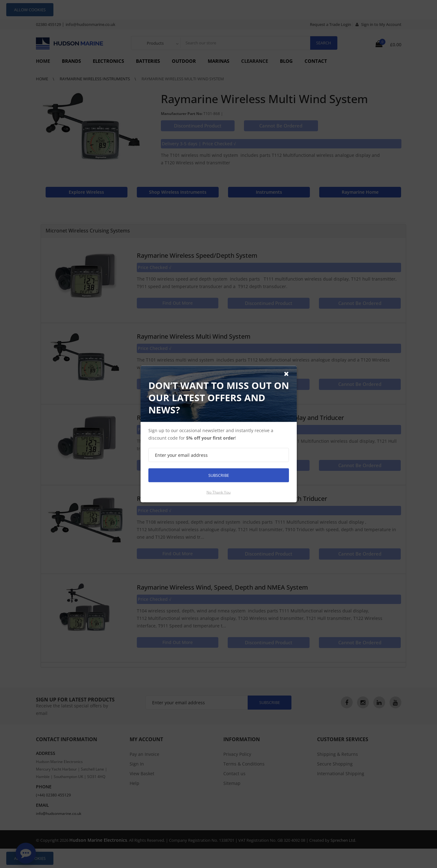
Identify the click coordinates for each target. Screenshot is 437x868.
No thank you (218, 492)
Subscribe (219, 475)
